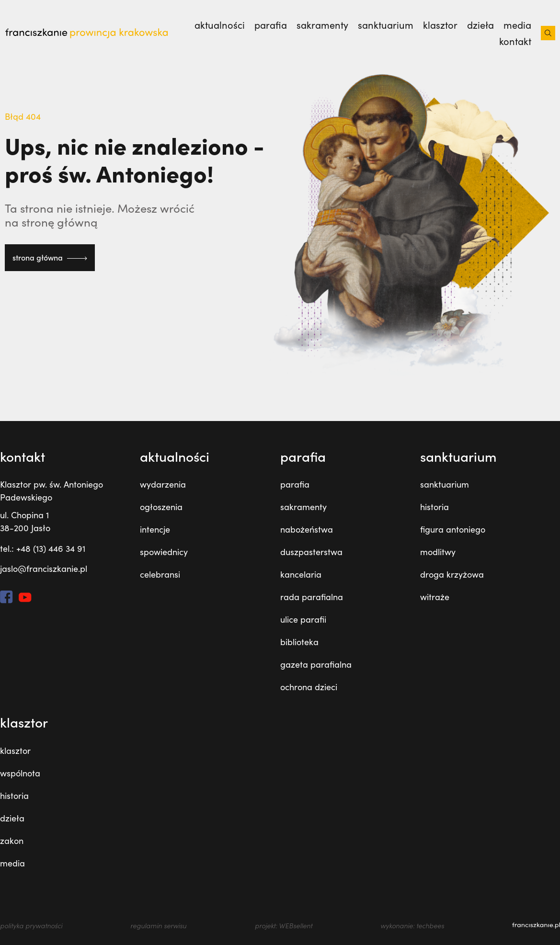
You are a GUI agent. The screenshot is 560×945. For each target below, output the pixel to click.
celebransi (160, 574)
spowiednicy (164, 552)
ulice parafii (303, 619)
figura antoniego (453, 529)
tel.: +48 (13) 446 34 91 (43, 548)
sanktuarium (386, 25)
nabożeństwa (307, 529)
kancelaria (301, 574)
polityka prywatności (31, 926)
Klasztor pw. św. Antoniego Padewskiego (51, 491)
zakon (12, 841)
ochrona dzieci (309, 687)
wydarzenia (163, 484)
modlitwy (438, 552)
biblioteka (299, 642)
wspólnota (20, 773)
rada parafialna (312, 597)
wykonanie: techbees (412, 926)
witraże (435, 597)
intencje (155, 529)
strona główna (50, 257)
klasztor (440, 25)
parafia (271, 25)
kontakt (515, 41)
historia (434, 507)
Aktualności (220, 25)
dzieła (480, 25)
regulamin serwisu (158, 926)
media (517, 25)
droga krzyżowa (452, 574)
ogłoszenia (161, 507)
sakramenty (322, 25)
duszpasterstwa (311, 552)
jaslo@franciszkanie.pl (44, 569)
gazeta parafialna (316, 664)
